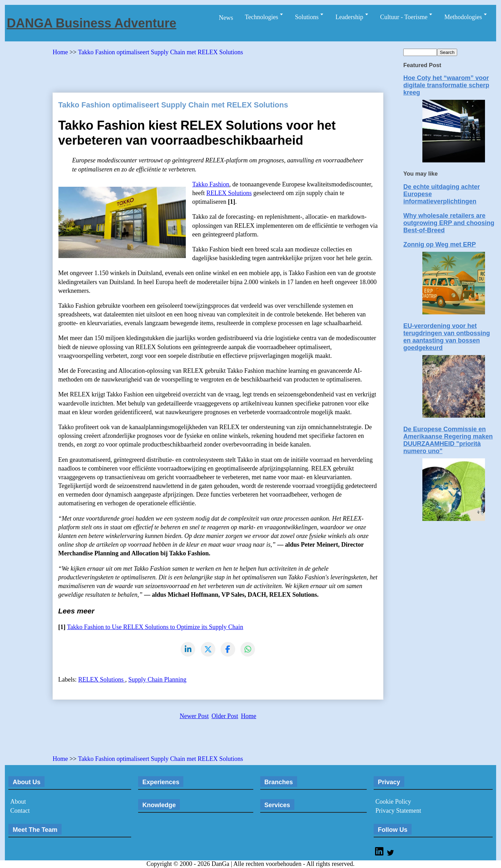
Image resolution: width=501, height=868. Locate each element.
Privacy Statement (398, 811)
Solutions (308, 17)
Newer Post (194, 716)
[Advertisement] (179, 72)
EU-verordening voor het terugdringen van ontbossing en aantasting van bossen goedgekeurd (447, 337)
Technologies (262, 17)
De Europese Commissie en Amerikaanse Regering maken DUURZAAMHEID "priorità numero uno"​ (448, 440)
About (18, 802)
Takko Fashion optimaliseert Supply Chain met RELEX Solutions (160, 52)
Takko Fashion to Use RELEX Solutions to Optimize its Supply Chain (155, 627)
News (226, 18)
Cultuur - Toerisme (404, 17)
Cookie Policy (393, 802)
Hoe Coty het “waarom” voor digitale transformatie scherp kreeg (446, 85)
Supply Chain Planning (157, 680)
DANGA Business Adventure (91, 23)
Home (61, 52)
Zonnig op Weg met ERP (440, 244)
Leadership (350, 17)
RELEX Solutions (229, 193)
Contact (20, 811)
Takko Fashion (211, 184)
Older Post (225, 716)
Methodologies (464, 17)
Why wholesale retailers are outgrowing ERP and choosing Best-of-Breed (449, 223)
